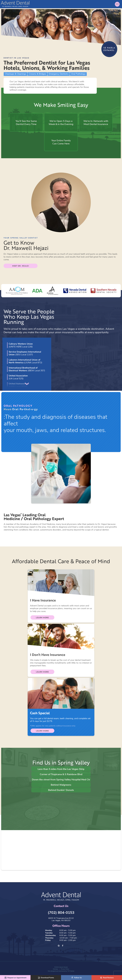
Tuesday (49, 933)
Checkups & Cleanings (16, 74)
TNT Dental (71, 972)
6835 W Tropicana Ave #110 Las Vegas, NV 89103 (61, 920)
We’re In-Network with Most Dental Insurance (95, 123)
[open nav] (117, 4)
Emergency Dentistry (59, 74)
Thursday (49, 938)
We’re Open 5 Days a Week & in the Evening (61, 123)
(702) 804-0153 (61, 913)
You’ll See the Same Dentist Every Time (27, 123)
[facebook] (63, 946)
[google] (59, 946)
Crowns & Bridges (37, 74)
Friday (48, 941)
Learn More (42, 618)
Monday (49, 931)
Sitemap (55, 970)
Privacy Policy (65, 970)
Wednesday (50, 936)
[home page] (15, 4)
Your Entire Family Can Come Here (61, 143)
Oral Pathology (78, 74)
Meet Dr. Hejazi (21, 267)
